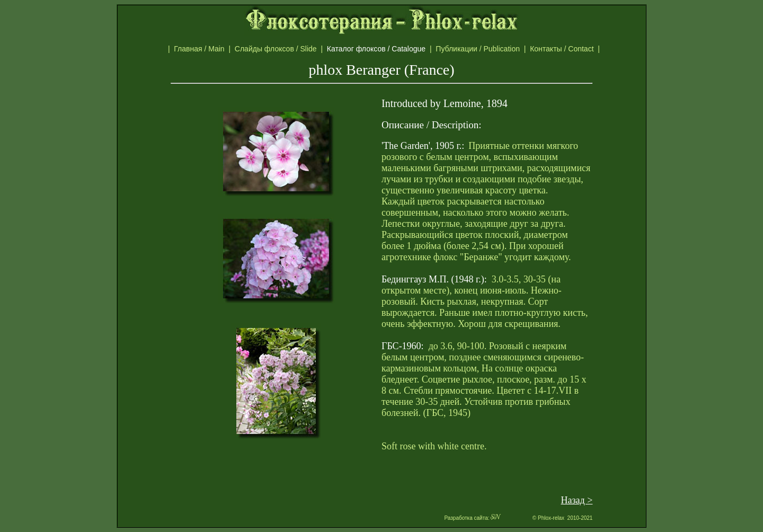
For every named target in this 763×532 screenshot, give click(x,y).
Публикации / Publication (480, 49)
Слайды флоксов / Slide (278, 49)
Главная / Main (201, 49)
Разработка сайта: (473, 518)
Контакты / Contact (573, 49)
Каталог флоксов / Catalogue (381, 49)
